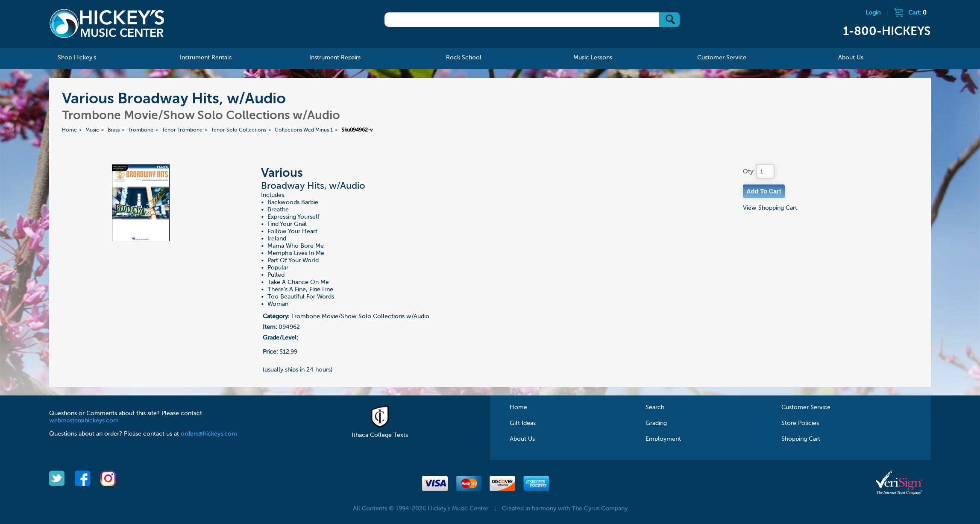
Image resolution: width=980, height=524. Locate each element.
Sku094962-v (357, 130)
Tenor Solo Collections (239, 130)
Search (655, 407)
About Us (522, 439)
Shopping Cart (801, 439)
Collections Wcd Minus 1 (304, 130)
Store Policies (800, 423)
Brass (114, 130)
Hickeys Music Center (107, 23)
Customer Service (806, 407)
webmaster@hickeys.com (84, 421)
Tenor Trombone (182, 130)
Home (69, 130)
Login (873, 13)
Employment (663, 439)
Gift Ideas (523, 423)
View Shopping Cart (770, 208)
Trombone (141, 130)
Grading (656, 423)
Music (92, 130)
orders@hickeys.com (209, 434)
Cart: (917, 13)
